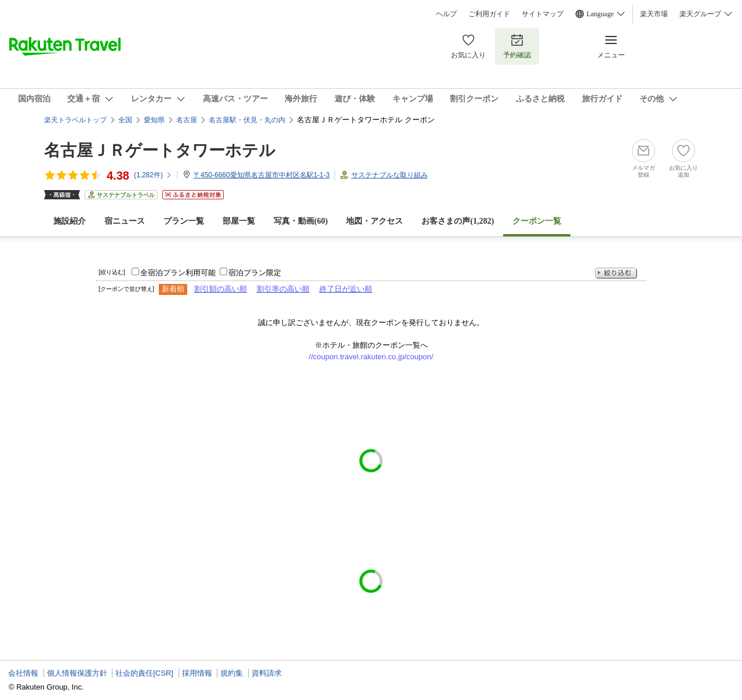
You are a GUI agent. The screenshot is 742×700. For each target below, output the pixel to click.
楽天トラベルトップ (75, 120)
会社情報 (23, 673)
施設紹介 (70, 221)
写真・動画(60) (301, 221)
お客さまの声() (458, 221)
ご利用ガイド (489, 14)
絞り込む (616, 273)
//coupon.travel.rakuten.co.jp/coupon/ (371, 357)
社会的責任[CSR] (144, 673)
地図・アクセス (374, 221)
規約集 (232, 673)
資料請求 (267, 673)
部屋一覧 (239, 221)
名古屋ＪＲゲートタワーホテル (160, 150)
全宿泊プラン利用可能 (178, 273)
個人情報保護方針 (77, 673)
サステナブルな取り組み (390, 175)
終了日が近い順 (346, 289)
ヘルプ (446, 14)
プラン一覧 (184, 221)
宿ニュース (125, 221)
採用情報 (197, 673)
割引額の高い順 (221, 289)
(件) (153, 175)
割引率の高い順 (283, 289)
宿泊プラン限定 (255, 273)
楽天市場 (654, 14)
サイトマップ (543, 14)
